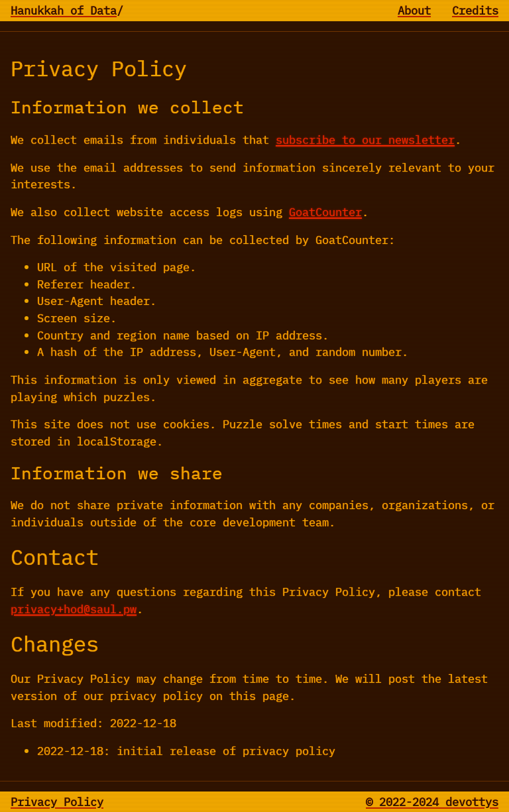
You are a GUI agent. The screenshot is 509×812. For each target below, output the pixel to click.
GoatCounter (325, 212)
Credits (475, 10)
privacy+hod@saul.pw (74, 609)
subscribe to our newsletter (365, 140)
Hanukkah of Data (64, 10)
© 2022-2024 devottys (432, 802)
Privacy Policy (57, 802)
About (414, 10)
